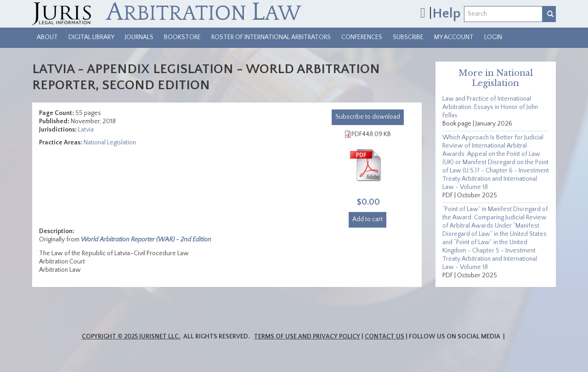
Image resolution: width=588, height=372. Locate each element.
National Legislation (110, 143)
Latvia (86, 130)
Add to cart (367, 219)
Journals (139, 37)
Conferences (362, 37)
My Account (454, 37)
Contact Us (384, 337)
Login (493, 37)
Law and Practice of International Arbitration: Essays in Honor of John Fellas (490, 107)
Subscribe (408, 37)
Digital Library (91, 37)
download (368, 117)
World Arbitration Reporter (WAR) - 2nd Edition (146, 240)
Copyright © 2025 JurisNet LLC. (131, 337)
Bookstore (182, 37)
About (47, 37)
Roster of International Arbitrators (271, 37)
